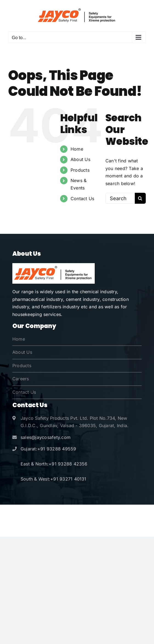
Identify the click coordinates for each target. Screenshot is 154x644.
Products (80, 170)
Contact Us (82, 199)
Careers (21, 379)
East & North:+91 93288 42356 (54, 464)
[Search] (140, 198)
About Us (80, 159)
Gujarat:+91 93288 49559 (48, 449)
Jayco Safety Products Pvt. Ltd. (74, 513)
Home (77, 149)
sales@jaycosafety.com (46, 437)
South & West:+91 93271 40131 (54, 479)
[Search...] (120, 198)
